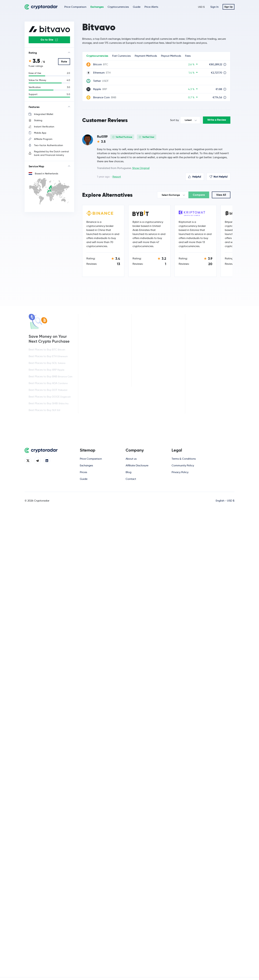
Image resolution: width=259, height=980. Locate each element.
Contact (131, 479)
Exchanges (97, 7)
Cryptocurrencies (118, 7)
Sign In (214, 7)
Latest (188, 120)
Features (34, 107)
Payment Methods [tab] (146, 56)
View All (221, 195)
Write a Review (217, 120)
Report (117, 177)
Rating (33, 53)
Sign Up (229, 7)
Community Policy (183, 465)
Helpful (195, 177)
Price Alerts (151, 7)
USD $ (201, 7)
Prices (83, 472)
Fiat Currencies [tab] (121, 56)
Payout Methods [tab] (171, 56)
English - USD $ (225, 501)
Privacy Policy (180, 472)
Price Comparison (75, 7)
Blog (128, 472)
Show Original (141, 168)
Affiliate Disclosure (137, 465)
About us (131, 459)
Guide (137, 7)
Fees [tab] (188, 56)
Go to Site (49, 40)
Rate (64, 62)
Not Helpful (218, 177)
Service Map (36, 166)
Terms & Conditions (184, 459)
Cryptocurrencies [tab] (97, 56)
